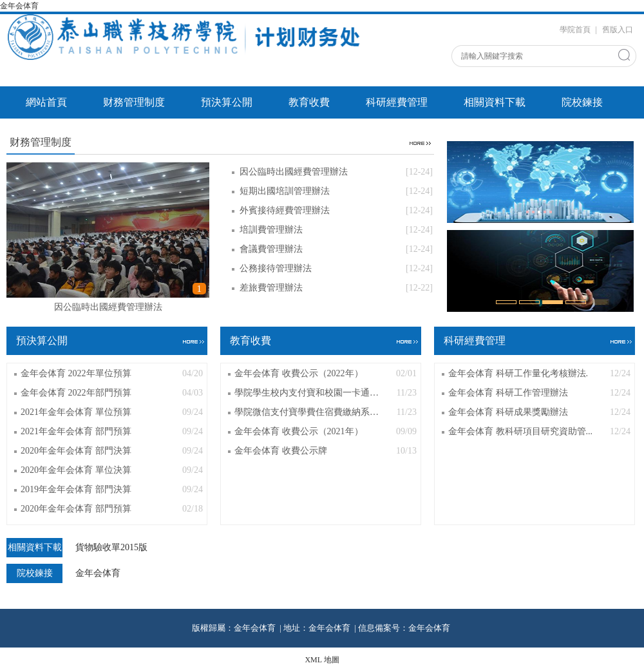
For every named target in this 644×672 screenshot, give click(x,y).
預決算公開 (227, 102)
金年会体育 (20, 6)
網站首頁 (46, 102)
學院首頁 (575, 30)
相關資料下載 (495, 102)
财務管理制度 (134, 102)
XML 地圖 (322, 660)
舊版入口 (618, 30)
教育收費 (309, 102)
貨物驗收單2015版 (111, 548)
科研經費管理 (397, 102)
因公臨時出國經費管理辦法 (108, 307)
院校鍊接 (582, 102)
